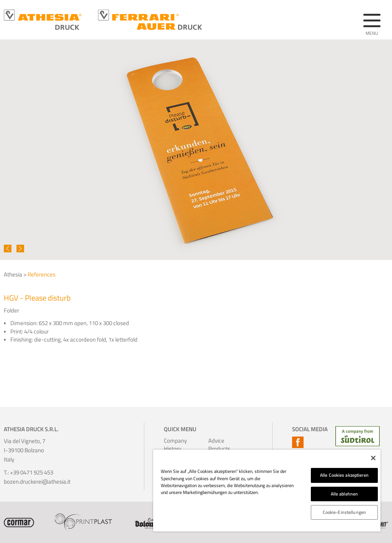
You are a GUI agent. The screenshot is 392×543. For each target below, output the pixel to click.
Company (173, 441)
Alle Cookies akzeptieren (344, 475)
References (42, 274)
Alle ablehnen (345, 494)
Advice (216, 441)
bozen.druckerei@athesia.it (37, 482)
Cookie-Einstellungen (344, 512)
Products (217, 449)
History (172, 449)
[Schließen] (373, 458)
